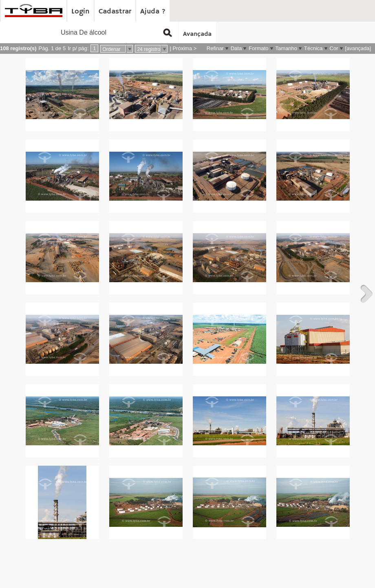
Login (81, 11)
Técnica (313, 48)
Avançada (197, 34)
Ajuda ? (153, 11)
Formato (258, 48)
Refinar (215, 48)
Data (236, 48)
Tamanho (286, 48)
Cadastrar (115, 11)
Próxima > (184, 48)
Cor (334, 48)
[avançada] (358, 48)
